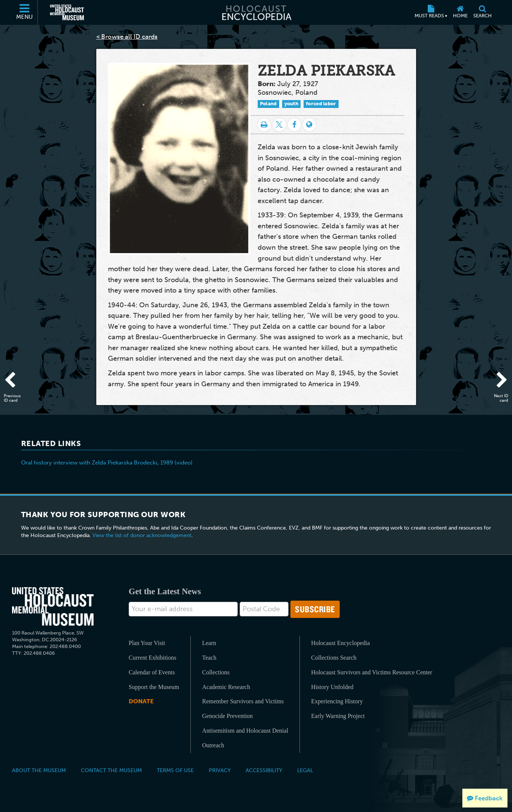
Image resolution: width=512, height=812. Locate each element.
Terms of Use (175, 770)
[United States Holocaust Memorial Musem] (53, 606)
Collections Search (334, 658)
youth (292, 104)
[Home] (460, 12)
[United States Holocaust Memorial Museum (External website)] (67, 12)
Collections (216, 672)
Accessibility (264, 770)
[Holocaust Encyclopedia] (256, 12)
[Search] (483, 12)
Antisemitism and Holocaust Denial (245, 731)
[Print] (264, 125)
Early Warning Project (338, 716)
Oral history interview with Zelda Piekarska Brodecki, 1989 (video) (107, 463)
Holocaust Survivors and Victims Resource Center (372, 672)
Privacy (220, 770)
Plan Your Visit (147, 643)
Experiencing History (337, 701)
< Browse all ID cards (127, 36)
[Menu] (25, 12)
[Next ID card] (499, 381)
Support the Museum (154, 687)
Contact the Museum (111, 770)
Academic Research (226, 687)
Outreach (213, 745)
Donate (141, 701)
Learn (209, 643)
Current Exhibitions (153, 658)
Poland (268, 104)
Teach (209, 658)
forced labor (321, 104)
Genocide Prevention (227, 716)
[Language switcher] (309, 125)
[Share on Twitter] (279, 125)
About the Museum (39, 770)
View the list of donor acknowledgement (142, 535)
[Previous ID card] (13, 381)
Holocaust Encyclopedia (340, 643)
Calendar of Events (152, 672)
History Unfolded (332, 687)
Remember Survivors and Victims (243, 701)
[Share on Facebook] (294, 125)
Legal (305, 770)
